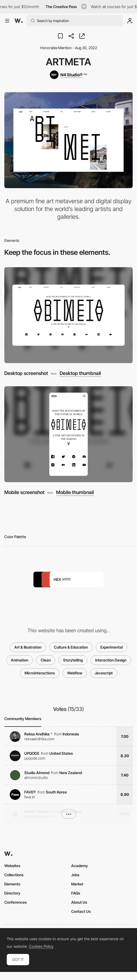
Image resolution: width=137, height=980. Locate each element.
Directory (12, 893)
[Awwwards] (19, 21)
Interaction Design (111, 660)
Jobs (75, 875)
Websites (12, 866)
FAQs (76, 893)
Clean (46, 660)
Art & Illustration (28, 647)
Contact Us (81, 911)
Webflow (75, 673)
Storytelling (73, 660)
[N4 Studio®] (68, 75)
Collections (14, 875)
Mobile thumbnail (75, 492)
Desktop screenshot (26, 373)
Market (77, 884)
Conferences (16, 902)
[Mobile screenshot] (68, 434)
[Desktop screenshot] (68, 315)
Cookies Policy (41, 946)
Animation (20, 660)
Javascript (104, 673)
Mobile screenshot (24, 492)
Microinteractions (40, 673)
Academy (80, 866)
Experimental (112, 647)
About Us (79, 902)
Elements (12, 884)
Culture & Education (71, 647)
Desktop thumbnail (80, 373)
